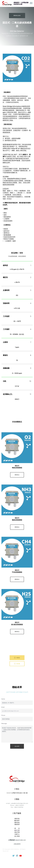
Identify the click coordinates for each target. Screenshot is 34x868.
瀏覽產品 (17, 479)
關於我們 (17, 842)
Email (3, 709)
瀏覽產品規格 (17, 16)
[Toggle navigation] (31, 3)
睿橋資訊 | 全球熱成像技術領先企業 (21, 3)
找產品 (17, 662)
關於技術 (17, 844)
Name (3, 700)
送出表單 (17, 750)
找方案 (17, 667)
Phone (3, 717)
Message (4, 725)
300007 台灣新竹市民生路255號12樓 (17, 794)
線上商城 (17, 858)
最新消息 (17, 840)
